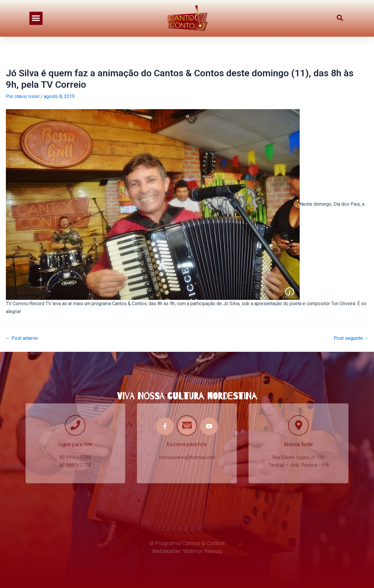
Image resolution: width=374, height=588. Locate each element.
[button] (36, 16)
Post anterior (22, 338)
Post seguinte (351, 338)
